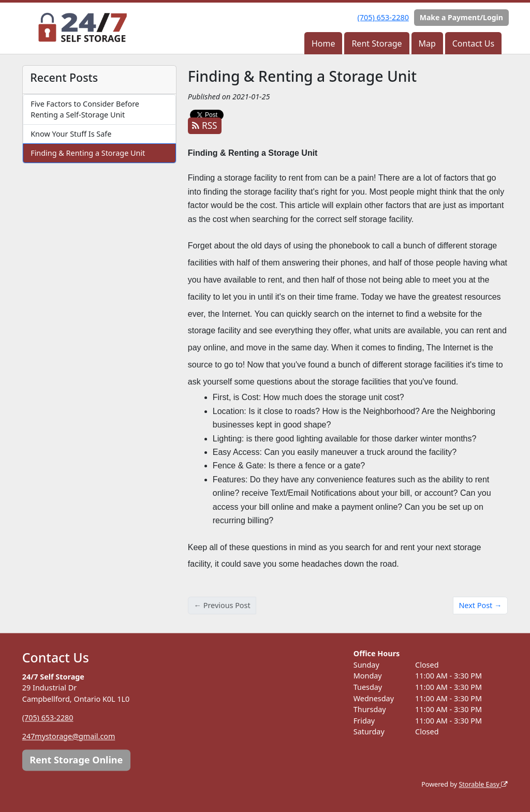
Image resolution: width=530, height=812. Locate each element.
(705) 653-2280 (383, 17)
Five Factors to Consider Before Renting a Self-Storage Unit (85, 109)
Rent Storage (377, 43)
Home (323, 43)
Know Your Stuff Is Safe (71, 134)
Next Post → (480, 605)
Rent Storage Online (76, 760)
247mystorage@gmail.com (69, 736)
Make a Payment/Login (461, 17)
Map (427, 43)
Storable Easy (483, 784)
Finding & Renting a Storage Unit (88, 153)
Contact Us (473, 43)
